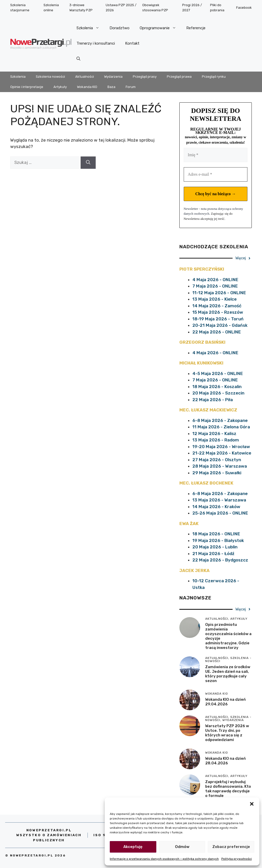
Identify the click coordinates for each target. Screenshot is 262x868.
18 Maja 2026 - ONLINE (216, 534)
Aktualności (85, 77)
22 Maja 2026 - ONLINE (217, 332)
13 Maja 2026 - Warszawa (219, 500)
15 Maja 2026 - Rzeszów (218, 312)
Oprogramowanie (160, 28)
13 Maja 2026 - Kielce (215, 299)
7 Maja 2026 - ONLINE (215, 286)
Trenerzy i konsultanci (96, 43)
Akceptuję (133, 847)
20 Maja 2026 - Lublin (215, 547)
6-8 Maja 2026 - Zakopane (220, 420)
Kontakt (132, 43)
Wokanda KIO (87, 87)
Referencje (196, 28)
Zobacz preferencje (231, 847)
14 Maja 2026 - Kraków (216, 507)
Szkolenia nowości (50, 77)
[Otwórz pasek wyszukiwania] (78, 59)
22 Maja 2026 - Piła (213, 400)
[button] (252, 804)
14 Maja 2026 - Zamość (217, 306)
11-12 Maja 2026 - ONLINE (219, 293)
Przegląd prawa (179, 77)
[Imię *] (216, 155)
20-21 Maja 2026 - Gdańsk (220, 325)
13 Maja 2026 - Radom (216, 440)
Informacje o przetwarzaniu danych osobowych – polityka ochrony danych (164, 859)
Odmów (182, 847)
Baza (111, 87)
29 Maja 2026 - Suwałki (217, 473)
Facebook (244, 8)
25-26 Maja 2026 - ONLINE (220, 513)
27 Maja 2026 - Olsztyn (217, 460)
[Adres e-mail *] (216, 174)
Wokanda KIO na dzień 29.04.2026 (225, 702)
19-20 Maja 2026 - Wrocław (221, 447)
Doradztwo (119, 28)
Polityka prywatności (237, 859)
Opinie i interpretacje (27, 87)
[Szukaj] (88, 163)
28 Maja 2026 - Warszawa (220, 466)
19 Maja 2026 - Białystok (218, 540)
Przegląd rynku (214, 77)
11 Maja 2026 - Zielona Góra (221, 427)
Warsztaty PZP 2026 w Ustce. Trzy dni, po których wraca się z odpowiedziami (227, 733)
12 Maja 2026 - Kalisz (214, 433)
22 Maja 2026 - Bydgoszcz (220, 560)
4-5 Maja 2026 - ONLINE (218, 373)
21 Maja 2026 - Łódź (213, 554)
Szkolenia (90, 28)
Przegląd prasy (145, 77)
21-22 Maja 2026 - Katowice (222, 453)
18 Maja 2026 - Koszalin (217, 387)
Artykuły (60, 87)
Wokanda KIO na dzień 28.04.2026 (225, 761)
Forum (131, 87)
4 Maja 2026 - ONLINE (215, 280)
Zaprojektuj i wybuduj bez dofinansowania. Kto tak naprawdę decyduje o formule (228, 789)
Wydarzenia (113, 77)
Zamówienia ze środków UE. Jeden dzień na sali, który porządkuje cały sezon (228, 674)
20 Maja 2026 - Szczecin (218, 393)
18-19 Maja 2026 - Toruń (218, 319)
